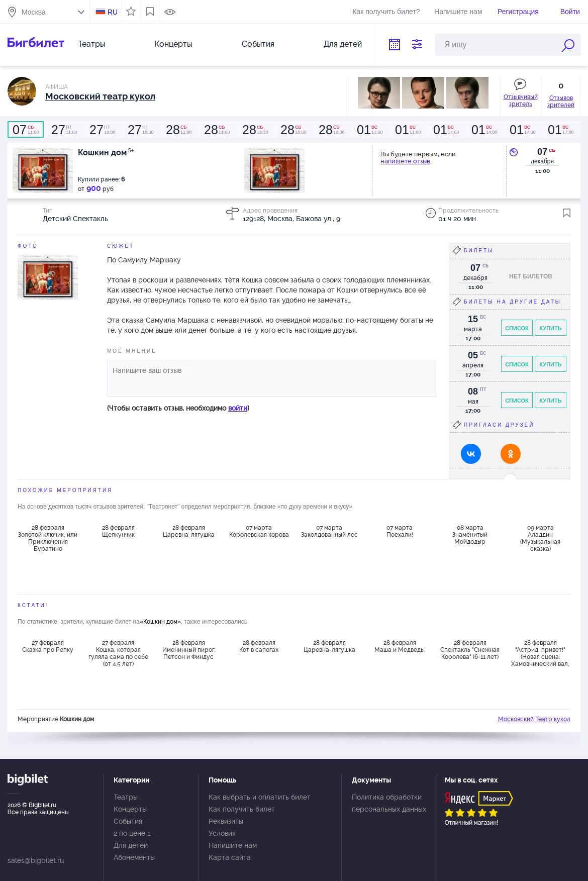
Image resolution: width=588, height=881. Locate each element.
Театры (91, 44)
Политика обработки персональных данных (389, 803)
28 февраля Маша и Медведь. (400, 646)
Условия (222, 833)
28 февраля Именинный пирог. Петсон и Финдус (189, 650)
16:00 (293, 130)
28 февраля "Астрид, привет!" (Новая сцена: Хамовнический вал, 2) (540, 653)
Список (517, 328)
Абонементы (134, 857)
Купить (550, 328)
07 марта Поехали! (400, 531)
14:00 (446, 130)
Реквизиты (226, 821)
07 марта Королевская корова (259, 531)
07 (542, 152)
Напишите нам (458, 12)
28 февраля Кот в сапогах (259, 646)
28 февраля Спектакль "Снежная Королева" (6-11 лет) (470, 650)
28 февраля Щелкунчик (118, 531)
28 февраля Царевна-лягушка (189, 531)
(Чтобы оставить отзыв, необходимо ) (178, 408)
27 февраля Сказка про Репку (48, 646)
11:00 (26, 130)
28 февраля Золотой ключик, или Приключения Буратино (48, 538)
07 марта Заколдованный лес (329, 531)
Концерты (173, 44)
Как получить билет (242, 809)
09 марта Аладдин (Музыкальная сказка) (540, 538)
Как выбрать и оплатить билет (260, 797)
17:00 (522, 130)
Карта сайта (230, 857)
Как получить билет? (386, 12)
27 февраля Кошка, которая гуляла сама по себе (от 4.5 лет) (118, 653)
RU (113, 12)
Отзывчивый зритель (521, 101)
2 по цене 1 (132, 833)
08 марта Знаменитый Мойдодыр (470, 535)
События (258, 44)
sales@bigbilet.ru (36, 860)
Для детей (343, 44)
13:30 (255, 130)
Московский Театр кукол (534, 719)
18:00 (102, 130)
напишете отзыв (405, 161)
